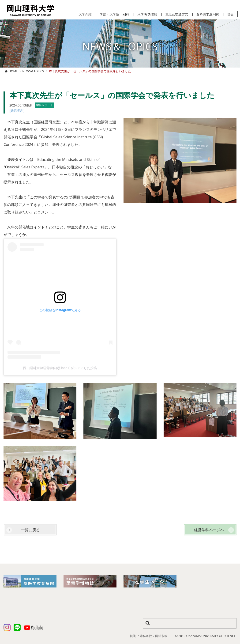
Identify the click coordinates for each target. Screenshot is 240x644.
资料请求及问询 (208, 14)
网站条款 (161, 636)
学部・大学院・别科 (114, 14)
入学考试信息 (147, 14)
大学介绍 (85, 14)
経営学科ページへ (209, 530)
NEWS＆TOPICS (33, 71)
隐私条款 (146, 636)
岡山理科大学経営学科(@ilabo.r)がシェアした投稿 (60, 368)
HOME (13, 71)
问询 (133, 636)
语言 (231, 14)
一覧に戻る (30, 530)
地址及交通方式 (177, 14)
